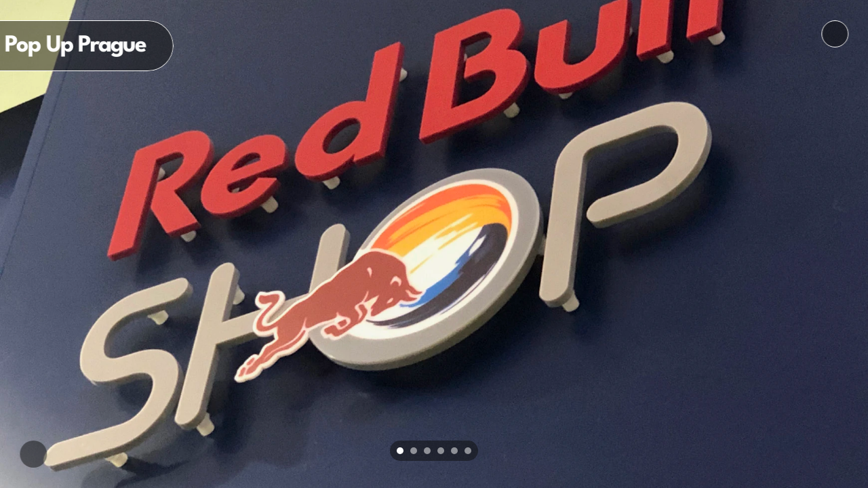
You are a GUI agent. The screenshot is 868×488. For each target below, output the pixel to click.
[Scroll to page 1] (398, 451)
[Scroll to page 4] (441, 451)
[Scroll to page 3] (427, 451)
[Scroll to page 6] (470, 451)
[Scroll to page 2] (414, 451)
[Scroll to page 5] (454, 451)
